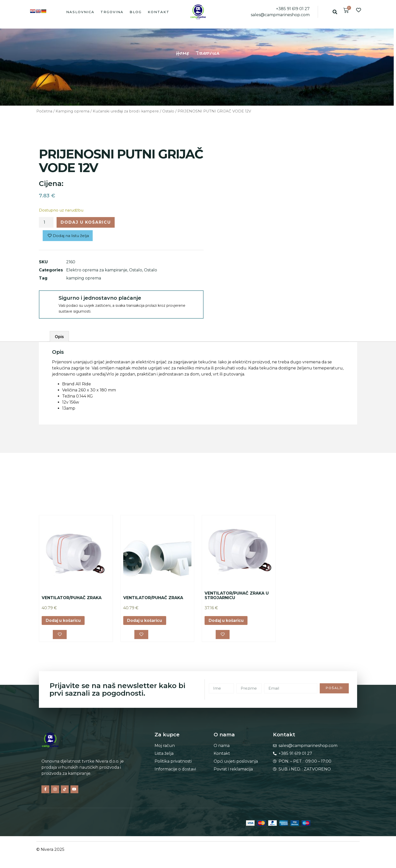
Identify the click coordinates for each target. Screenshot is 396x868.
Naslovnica (80, 12)
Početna (44, 111)
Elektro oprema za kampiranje (97, 271)
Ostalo (168, 111)
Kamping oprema (72, 111)
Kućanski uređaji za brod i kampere (126, 111)
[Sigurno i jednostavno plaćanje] (48, 300)
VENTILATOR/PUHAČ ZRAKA (72, 598)
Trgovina (112, 12)
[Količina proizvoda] (46, 223)
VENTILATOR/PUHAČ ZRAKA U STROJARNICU (237, 596)
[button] (335, 12)
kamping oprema (84, 279)
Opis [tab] (59, 337)
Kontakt (159, 12)
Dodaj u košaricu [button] (64, 621)
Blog (136, 12)
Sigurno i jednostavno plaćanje (100, 298)
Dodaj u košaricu (87, 222)
